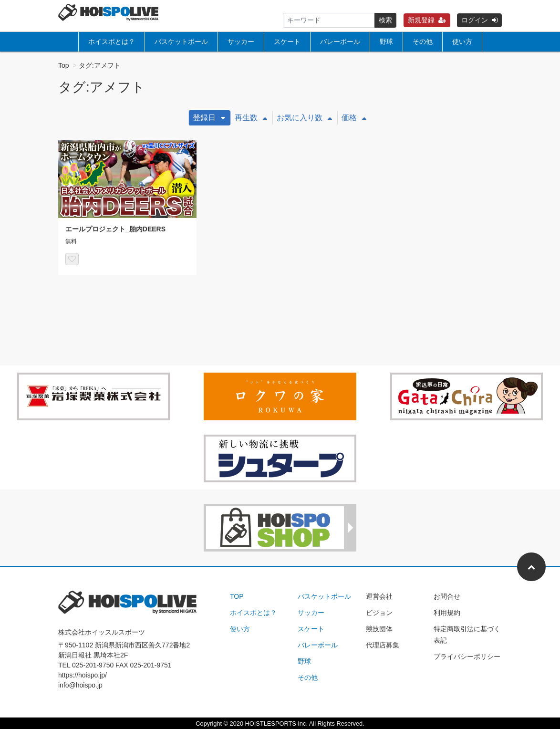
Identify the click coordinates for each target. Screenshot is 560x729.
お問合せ (447, 596)
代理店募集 (383, 645)
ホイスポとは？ (112, 42)
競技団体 (379, 629)
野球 (386, 42)
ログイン (479, 20)
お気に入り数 (304, 118)
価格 (354, 118)
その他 (423, 42)
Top (64, 65)
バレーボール (340, 42)
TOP (237, 596)
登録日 (209, 118)
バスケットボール (181, 42)
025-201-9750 (93, 665)
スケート (287, 42)
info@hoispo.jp (80, 685)
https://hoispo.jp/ (83, 675)
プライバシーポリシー (467, 656)
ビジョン (379, 613)
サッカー (241, 42)
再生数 (251, 118)
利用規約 (447, 613)
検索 (385, 20)
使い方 (462, 42)
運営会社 (379, 596)
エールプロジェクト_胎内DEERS (115, 229)
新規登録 (427, 20)
